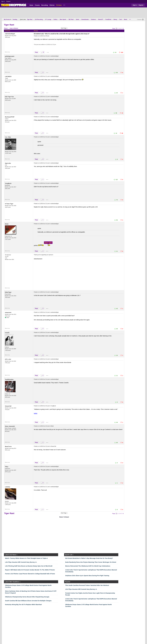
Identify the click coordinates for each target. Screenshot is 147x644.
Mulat (7, 224)
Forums (37, 5)
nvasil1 (7, 333)
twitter (36, 413)
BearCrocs (8, 446)
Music (126, 19)
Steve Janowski (10, 426)
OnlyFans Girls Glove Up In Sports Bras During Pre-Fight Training (87, 576)
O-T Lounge (48, 19)
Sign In (3, 1)
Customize (139, 19)
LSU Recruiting (39, 19)
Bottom (16, 28)
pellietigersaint (10, 56)
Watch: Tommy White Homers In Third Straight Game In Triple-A (26, 558)
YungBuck (8, 183)
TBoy (7, 467)
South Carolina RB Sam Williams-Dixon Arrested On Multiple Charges (28, 601)
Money (115, 19)
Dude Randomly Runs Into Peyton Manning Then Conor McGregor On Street (91, 562)
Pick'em (52, 5)
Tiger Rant (30, 19)
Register (9, 1)
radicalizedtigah (10, 34)
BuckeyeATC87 (10, 117)
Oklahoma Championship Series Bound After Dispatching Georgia (27, 597)
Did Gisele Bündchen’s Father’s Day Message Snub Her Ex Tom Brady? (89, 558)
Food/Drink (108, 19)
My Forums (8, 19)
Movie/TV (101, 19)
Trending (15, 19)
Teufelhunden (9, 379)
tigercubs (8, 163)
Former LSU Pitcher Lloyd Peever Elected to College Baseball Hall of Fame (30, 574)
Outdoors (93, 19)
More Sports (63, 19)
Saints (78, 19)
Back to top (7, 52)
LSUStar (8, 487)
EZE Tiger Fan (9, 97)
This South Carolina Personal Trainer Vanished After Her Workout (87, 585)
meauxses (8, 312)
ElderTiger (8, 292)
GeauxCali (8, 406)
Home (31, 5)
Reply (36, 52)
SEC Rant (71, 19)
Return (6, 28)
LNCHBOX (8, 76)
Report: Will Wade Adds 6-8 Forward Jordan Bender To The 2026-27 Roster (30, 570)
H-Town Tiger (9, 204)
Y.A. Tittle (8, 137)
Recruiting (45, 5)
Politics (56, 19)
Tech (121, 19)
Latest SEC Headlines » (13, 582)
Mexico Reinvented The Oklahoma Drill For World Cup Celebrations (88, 566)
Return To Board (64, 517)
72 (42, 52)
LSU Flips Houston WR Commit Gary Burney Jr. (21, 562)
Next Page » (64, 28)
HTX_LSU (8, 359)
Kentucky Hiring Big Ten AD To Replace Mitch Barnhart (23, 604)
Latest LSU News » (11, 555)
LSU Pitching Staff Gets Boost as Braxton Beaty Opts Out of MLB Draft (29, 566)
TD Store (59, 5)
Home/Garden (85, 19)
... (64, 5)
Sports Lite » (69, 555)
